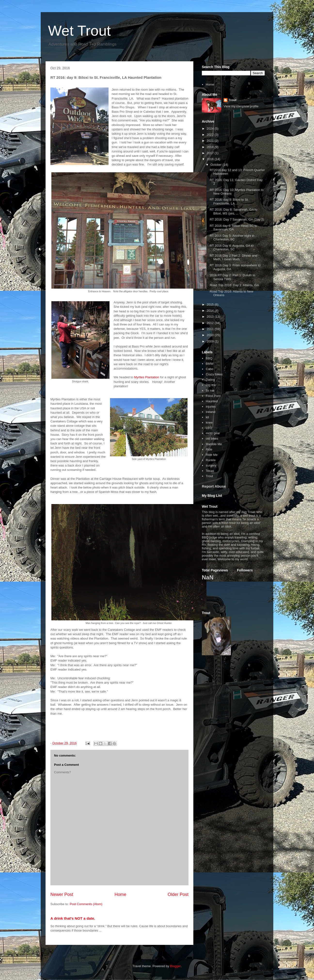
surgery (211, 465)
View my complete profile (241, 106)
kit (207, 417)
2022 (211, 135)
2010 (211, 335)
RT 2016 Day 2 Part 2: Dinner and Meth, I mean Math (233, 257)
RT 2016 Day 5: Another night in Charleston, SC (232, 238)
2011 (211, 329)
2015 (211, 304)
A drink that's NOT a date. (73, 918)
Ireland (211, 412)
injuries (211, 407)
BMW (210, 364)
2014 (211, 311)
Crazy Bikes (214, 374)
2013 (211, 317)
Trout (232, 100)
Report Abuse (214, 486)
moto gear (213, 433)
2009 (211, 341)
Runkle (211, 460)
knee (209, 423)
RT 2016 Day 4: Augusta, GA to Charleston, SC (232, 248)
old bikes (212, 439)
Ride (209, 449)
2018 (211, 147)
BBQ (209, 358)
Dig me (211, 385)
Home (121, 894)
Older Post (178, 894)
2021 (211, 141)
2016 (211, 159)
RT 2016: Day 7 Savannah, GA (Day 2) (237, 219)
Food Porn (213, 396)
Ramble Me (214, 444)
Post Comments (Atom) (86, 904)
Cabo (209, 369)
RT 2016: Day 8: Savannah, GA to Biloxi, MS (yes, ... (233, 211)
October (217, 165)
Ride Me (212, 455)
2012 (211, 323)
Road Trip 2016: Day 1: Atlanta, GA (234, 285)
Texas (210, 471)
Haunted (212, 401)
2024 (211, 129)
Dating (210, 380)
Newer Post (62, 894)
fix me (210, 391)
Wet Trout (79, 31)
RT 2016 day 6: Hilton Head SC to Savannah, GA (233, 228)
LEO (209, 428)
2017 (211, 153)
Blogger (175, 966)
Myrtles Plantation (146, 377)
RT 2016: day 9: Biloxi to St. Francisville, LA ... (229, 202)
